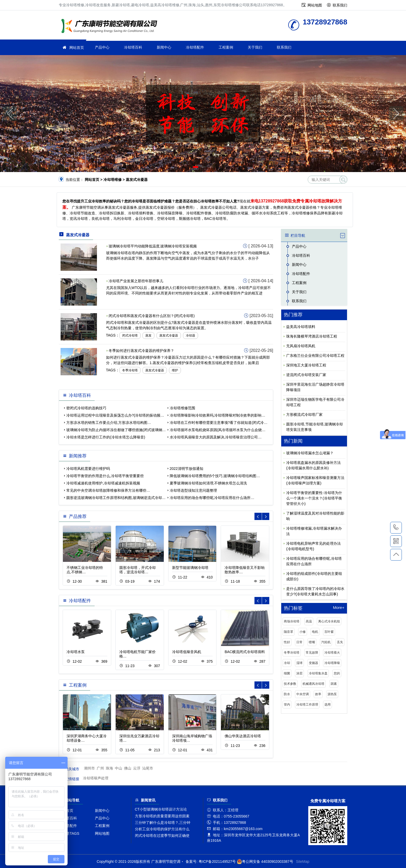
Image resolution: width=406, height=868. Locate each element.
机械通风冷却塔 (313, 684)
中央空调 (303, 694)
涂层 (299, 673)
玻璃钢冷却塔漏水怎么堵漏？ (310, 453)
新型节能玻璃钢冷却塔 (190, 568)
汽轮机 (326, 642)
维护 (175, 370)
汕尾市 (148, 768)
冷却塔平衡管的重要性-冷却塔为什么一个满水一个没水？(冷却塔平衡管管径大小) (314, 498)
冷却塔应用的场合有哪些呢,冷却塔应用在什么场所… (212, 498)
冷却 (287, 663)
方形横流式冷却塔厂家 (304, 415)
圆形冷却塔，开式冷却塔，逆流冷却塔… (137, 570)
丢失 (340, 642)
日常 (299, 642)
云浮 (137, 768)
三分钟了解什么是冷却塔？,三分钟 (163, 823)
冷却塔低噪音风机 (187, 652)
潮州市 (89, 768)
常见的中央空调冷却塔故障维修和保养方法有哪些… (108, 490)
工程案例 (226, 47)
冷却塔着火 (332, 653)
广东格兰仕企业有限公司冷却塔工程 (315, 356)
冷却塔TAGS (69, 833)
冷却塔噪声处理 (96, 778)
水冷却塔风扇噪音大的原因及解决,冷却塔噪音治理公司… (216, 437)
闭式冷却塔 (130, 336)
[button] (196, 167)
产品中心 (102, 47)
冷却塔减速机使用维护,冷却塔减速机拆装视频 (103, 483)
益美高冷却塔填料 (301, 327)
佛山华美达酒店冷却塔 (243, 736)
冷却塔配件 (195, 47)
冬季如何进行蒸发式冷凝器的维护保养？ (141, 351)
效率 (318, 694)
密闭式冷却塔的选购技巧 (86, 408)
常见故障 (312, 653)
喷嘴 (312, 642)
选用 (328, 705)
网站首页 (77, 48)
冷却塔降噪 (332, 663)
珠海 (109, 768)
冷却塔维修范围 (182, 408)
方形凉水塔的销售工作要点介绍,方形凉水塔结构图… (109, 423)
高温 (309, 621)
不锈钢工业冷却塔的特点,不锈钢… (85, 570)
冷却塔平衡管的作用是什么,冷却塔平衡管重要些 (105, 476)
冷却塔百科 (133, 47)
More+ (339, 608)
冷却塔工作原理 (307, 705)
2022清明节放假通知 (186, 469)
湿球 (299, 663)
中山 (119, 768)
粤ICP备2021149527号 (217, 862)
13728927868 (396, 528)
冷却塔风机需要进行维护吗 (88, 469)
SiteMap (303, 862)
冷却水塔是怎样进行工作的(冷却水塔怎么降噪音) (106, 437)
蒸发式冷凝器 (169, 336)
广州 (100, 768)
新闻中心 (164, 47)
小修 (303, 632)
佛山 (128, 768)
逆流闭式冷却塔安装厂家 (306, 375)
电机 (315, 632)
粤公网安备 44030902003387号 (265, 862)
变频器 (313, 663)
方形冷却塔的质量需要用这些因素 (162, 816)
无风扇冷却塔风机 (301, 346)
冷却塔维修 (111, 27)
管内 (287, 705)
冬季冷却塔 (130, 370)
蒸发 (148, 336)
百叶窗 (329, 632)
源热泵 (332, 694)
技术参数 (290, 684)
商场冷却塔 (292, 621)
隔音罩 (289, 632)
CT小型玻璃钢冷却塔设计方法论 (161, 809)
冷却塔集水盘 (318, 673)
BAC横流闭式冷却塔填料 (245, 652)
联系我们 (340, 5)
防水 (287, 694)
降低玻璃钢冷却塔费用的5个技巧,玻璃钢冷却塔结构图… (215, 476)
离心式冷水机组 (329, 621)
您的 (337, 673)
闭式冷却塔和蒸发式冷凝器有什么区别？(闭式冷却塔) (152, 316)
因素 (334, 684)
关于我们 (255, 47)
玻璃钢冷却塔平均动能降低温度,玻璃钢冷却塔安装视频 (153, 246)
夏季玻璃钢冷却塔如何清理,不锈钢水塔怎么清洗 (208, 483)
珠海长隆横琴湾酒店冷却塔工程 (312, 336)
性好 (287, 642)
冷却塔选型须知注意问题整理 (193, 490)
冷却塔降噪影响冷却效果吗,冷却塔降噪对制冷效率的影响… (218, 415)
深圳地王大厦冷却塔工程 (306, 365)
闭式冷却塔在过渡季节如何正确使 (162, 836)
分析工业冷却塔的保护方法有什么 (162, 829)
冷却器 (191, 336)
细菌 (287, 673)
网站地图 (315, 5)
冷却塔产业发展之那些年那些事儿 (136, 281)
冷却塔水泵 (76, 652)
